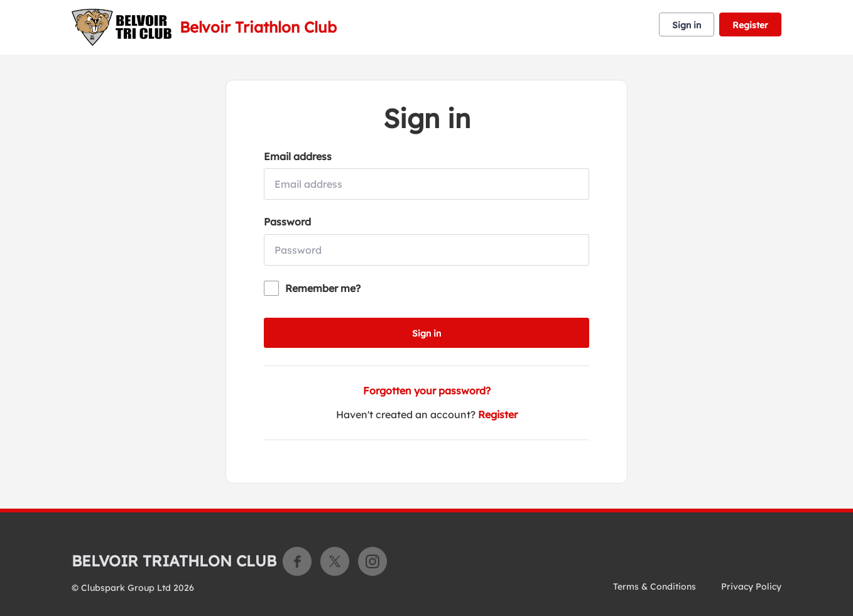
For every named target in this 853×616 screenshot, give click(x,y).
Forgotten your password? (427, 391)
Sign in (687, 25)
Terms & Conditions (655, 586)
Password (287, 222)
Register (750, 25)
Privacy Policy (751, 586)
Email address (298, 156)
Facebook (297, 561)
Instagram (372, 561)
